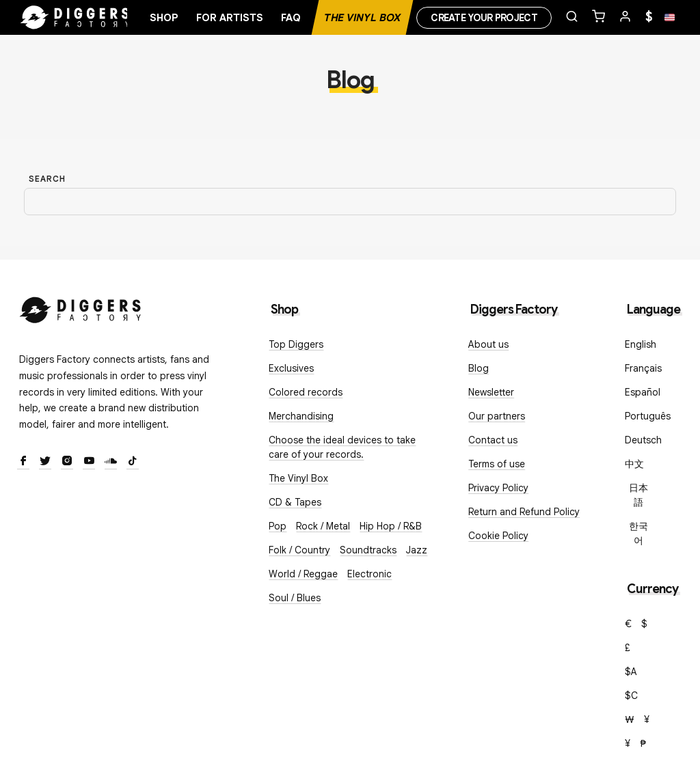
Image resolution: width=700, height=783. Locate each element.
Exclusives (291, 368)
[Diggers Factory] (81, 307)
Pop (278, 526)
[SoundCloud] (111, 462)
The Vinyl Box (362, 18)
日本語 (638, 495)
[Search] (350, 202)
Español (643, 392)
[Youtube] (89, 462)
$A (631, 672)
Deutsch (643, 440)
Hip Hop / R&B (391, 526)
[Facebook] (23, 462)
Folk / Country (299, 550)
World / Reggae (303, 574)
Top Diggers (296, 344)
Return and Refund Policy (524, 512)
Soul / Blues (295, 598)
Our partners (497, 416)
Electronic (369, 574)
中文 (634, 464)
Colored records (306, 392)
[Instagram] (67, 462)
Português (648, 416)
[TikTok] (133, 462)
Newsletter (491, 392)
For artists (230, 18)
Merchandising (301, 416)
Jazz (417, 550)
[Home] (75, 18)
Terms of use (497, 464)
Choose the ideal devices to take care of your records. (342, 447)
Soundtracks (368, 550)
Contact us (493, 440)
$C (631, 696)
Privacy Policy (498, 488)
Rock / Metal (323, 526)
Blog (479, 368)
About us (488, 344)
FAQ (291, 18)
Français (643, 368)
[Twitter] (45, 462)
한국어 (638, 533)
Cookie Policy (498, 536)
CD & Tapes (295, 502)
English (641, 344)
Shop (164, 18)
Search (47, 179)
